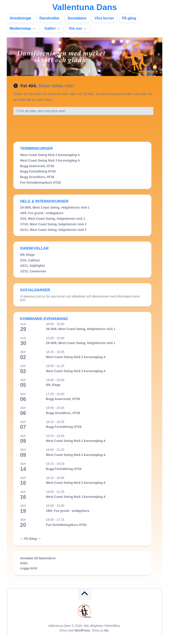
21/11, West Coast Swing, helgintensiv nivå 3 (53, 230)
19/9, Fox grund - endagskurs (42, 213)
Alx (106, 630)
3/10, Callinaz (30, 260)
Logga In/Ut (29, 568)
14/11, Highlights (32, 266)
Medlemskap (20, 28)
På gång (129, 18)
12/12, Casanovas (33, 271)
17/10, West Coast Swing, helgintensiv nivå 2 (53, 224)
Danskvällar (50, 18)
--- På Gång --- (30, 539)
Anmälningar (21, 18)
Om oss (76, 28)
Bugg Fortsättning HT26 (38, 171)
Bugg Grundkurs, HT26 (37, 177)
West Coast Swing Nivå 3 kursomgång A (50, 160)
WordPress (82, 630)
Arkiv (24, 563)
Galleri (50, 28)
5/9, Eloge (27, 255)
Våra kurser (104, 18)
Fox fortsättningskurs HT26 (40, 183)
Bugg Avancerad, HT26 (37, 166)
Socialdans (77, 18)
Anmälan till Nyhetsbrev (38, 558)
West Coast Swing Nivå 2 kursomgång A (50, 155)
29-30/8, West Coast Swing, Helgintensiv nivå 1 (55, 207)
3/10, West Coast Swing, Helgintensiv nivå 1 (53, 219)
